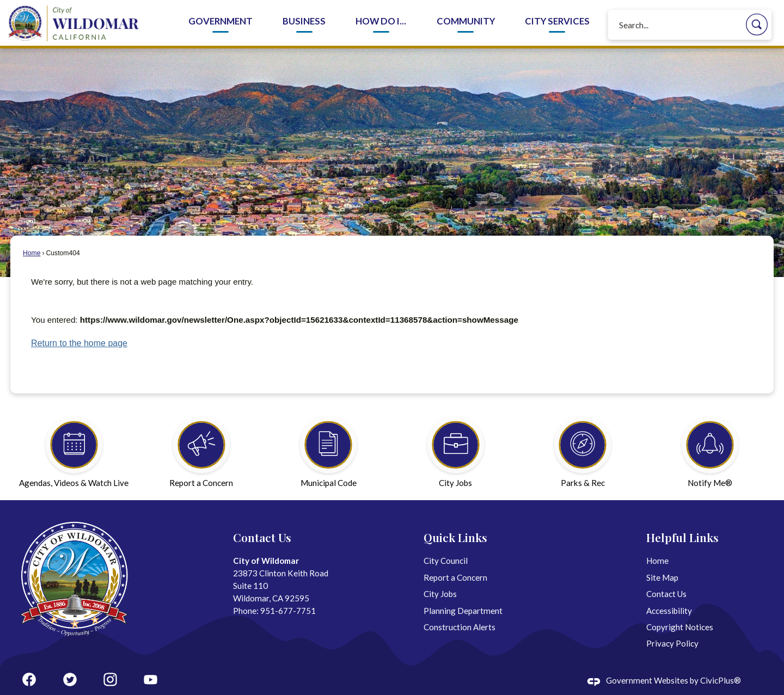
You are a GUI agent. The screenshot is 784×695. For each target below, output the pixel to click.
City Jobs (440, 594)
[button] (757, 24)
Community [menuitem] (466, 21)
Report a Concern (455, 577)
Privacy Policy (672, 643)
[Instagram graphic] (110, 679)
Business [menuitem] (304, 21)
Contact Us (666, 594)
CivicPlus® (721, 680)
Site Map (662, 577)
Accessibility (669, 611)
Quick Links (455, 537)
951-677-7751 (288, 611)
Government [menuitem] (220, 21)
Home (32, 253)
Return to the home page (79, 343)
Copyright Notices (680, 627)
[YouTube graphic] (151, 679)
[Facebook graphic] (29, 679)
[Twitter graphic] (70, 679)
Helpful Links (682, 537)
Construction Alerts (460, 627)
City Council (446, 561)
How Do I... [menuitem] (381, 21)
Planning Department (463, 611)
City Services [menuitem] (557, 21)
